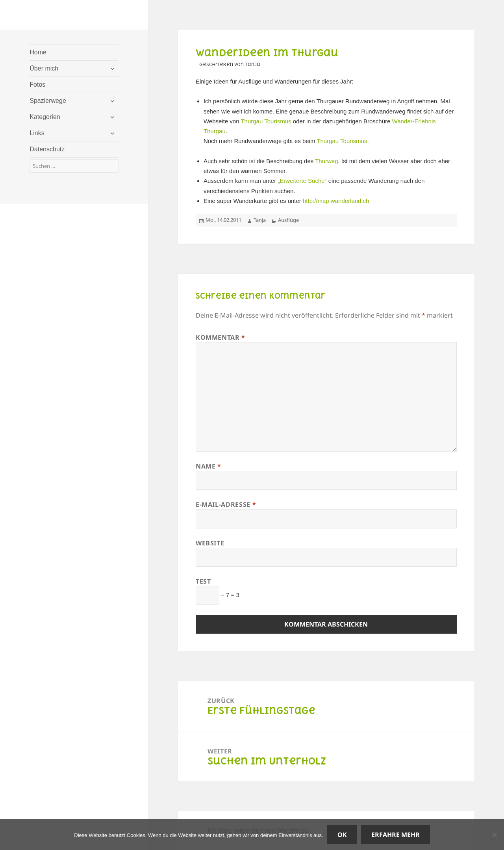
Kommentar (220, 337)
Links (37, 133)
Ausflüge (288, 220)
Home (38, 52)
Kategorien (45, 117)
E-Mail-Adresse (226, 504)
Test (203, 581)
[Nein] (494, 835)
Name (208, 466)
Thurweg (326, 161)
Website (210, 543)
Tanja (260, 220)
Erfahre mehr (396, 835)
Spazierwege (48, 101)
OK (342, 835)
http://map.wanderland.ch (336, 201)
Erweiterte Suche (302, 181)
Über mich (44, 68)
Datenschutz (47, 149)
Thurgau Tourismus (266, 121)
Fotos (37, 85)
